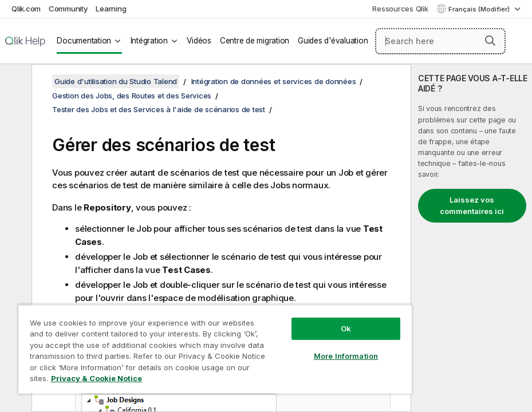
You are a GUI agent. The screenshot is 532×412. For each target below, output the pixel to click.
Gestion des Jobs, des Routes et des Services (132, 96)
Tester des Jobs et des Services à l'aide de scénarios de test (159, 109)
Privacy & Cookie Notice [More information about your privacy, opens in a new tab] (96, 378)
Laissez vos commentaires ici (472, 205)
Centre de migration (255, 41)
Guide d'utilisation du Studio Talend (116, 81)
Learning (111, 9)
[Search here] (440, 41)
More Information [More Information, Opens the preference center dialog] (346, 356)
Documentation (84, 41)
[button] (490, 41)
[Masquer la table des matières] (14, 82)
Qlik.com (26, 9)
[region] (215, 349)
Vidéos (199, 41)
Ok (346, 328)
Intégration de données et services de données (274, 81)
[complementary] (472, 238)
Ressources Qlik (400, 9)
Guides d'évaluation (333, 41)
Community (68, 9)
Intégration (149, 41)
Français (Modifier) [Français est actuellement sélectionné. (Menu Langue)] (480, 9)
